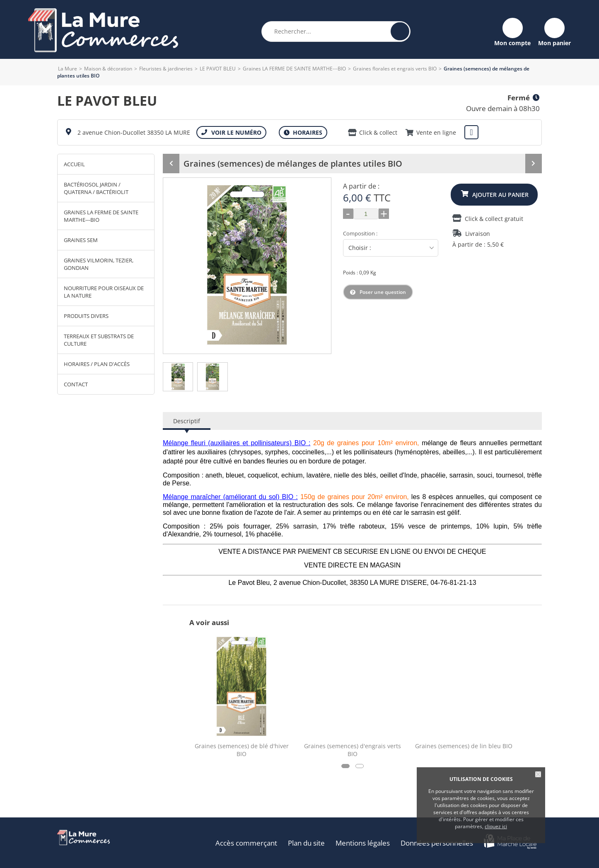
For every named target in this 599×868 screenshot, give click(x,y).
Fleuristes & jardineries (166, 69)
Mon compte (512, 42)
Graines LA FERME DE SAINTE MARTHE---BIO (294, 69)
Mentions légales (363, 843)
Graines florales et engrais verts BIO (395, 69)
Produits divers (86, 316)
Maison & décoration (108, 69)
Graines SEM (81, 240)
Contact (76, 384)
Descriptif (187, 421)
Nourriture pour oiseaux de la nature (104, 292)
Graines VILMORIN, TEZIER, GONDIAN (99, 264)
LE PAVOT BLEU (218, 69)
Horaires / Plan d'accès (97, 364)
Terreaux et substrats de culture (99, 340)
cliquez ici (496, 826)
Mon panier (554, 42)
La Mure (68, 69)
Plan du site (306, 843)
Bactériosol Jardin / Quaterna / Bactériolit (96, 188)
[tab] (178, 377)
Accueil (74, 164)
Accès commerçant (246, 843)
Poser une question (383, 292)
